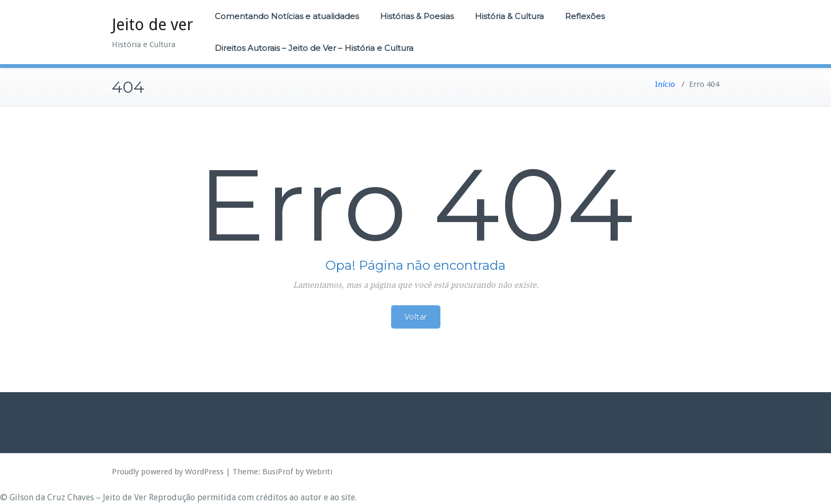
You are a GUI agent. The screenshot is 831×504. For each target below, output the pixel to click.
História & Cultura (509, 16)
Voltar (416, 317)
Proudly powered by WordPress (168, 472)
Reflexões (585, 16)
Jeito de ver (153, 25)
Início (665, 84)
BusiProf (278, 472)
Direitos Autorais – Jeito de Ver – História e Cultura (314, 48)
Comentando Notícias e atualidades (287, 16)
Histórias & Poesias (417, 16)
